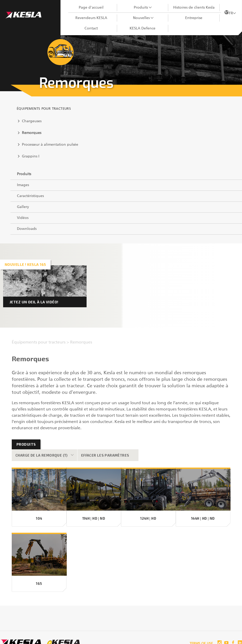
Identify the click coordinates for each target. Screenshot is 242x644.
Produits (141, 8)
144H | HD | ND (203, 519)
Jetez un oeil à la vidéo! (34, 302)
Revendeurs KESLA (91, 18)
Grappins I (31, 156)
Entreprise (194, 18)
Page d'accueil (91, 8)
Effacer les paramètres (105, 455)
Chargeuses (32, 121)
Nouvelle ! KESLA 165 (25, 264)
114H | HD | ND (94, 519)
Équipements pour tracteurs (44, 109)
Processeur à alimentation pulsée (50, 145)
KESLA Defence (143, 28)
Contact (91, 28)
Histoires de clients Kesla (194, 8)
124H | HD (148, 519)
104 (39, 519)
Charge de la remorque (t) (42, 455)
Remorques (32, 133)
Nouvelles (141, 18)
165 (39, 584)
